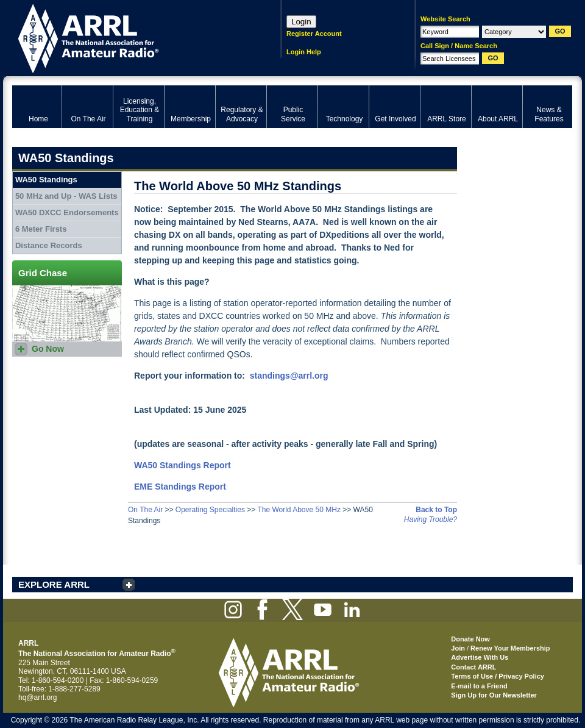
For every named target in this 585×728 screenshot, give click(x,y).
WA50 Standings (46, 180)
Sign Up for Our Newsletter (494, 695)
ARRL (131, 37)
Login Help (304, 52)
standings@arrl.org (289, 376)
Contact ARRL (473, 667)
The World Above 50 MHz (299, 510)
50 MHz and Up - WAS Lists (66, 196)
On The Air (145, 510)
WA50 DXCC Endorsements (67, 212)
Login (301, 22)
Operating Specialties (210, 510)
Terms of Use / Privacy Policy (498, 676)
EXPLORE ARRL (54, 584)
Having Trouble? (431, 519)
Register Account (314, 34)
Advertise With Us (480, 657)
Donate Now (470, 639)
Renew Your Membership (510, 648)
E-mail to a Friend (479, 686)
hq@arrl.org (38, 698)
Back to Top (436, 510)
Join (458, 648)
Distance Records (49, 245)
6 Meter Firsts (41, 229)
